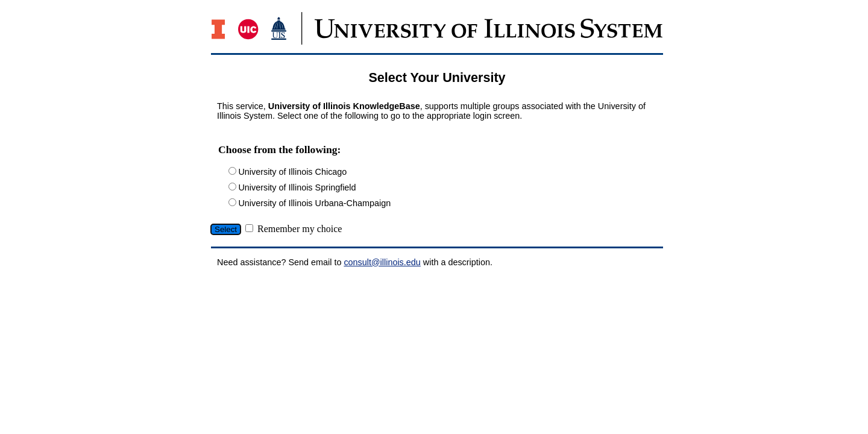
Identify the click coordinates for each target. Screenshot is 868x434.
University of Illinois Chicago (292, 172)
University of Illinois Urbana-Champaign (314, 203)
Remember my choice (300, 229)
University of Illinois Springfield (297, 187)
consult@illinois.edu (382, 262)
